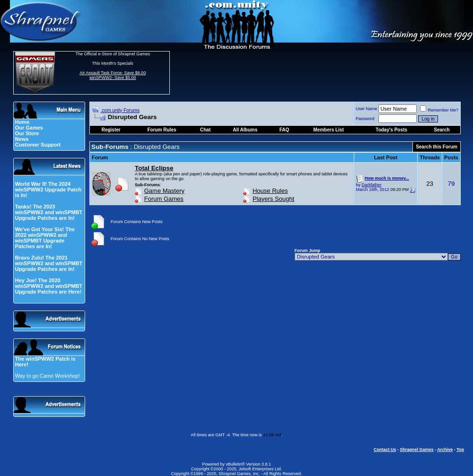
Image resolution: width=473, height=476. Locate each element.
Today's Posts (391, 130)
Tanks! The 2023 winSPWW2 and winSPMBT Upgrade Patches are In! (49, 212)
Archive (445, 450)
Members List (328, 130)
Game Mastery (164, 191)
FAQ (285, 130)
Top (460, 450)
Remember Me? (439, 110)
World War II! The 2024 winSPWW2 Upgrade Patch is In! (48, 190)
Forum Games (164, 199)
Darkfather (372, 185)
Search (442, 130)
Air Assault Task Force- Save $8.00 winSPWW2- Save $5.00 (113, 75)
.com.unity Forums (120, 110)
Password (365, 119)
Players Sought (273, 199)
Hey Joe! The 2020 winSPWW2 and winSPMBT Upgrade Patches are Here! (49, 286)
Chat (205, 130)
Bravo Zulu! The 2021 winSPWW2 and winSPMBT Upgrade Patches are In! (49, 263)
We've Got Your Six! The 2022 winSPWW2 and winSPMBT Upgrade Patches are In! (45, 238)
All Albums (245, 130)
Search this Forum (437, 147)
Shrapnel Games (416, 450)
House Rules (270, 191)
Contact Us (385, 450)
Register (111, 130)
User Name (367, 109)
